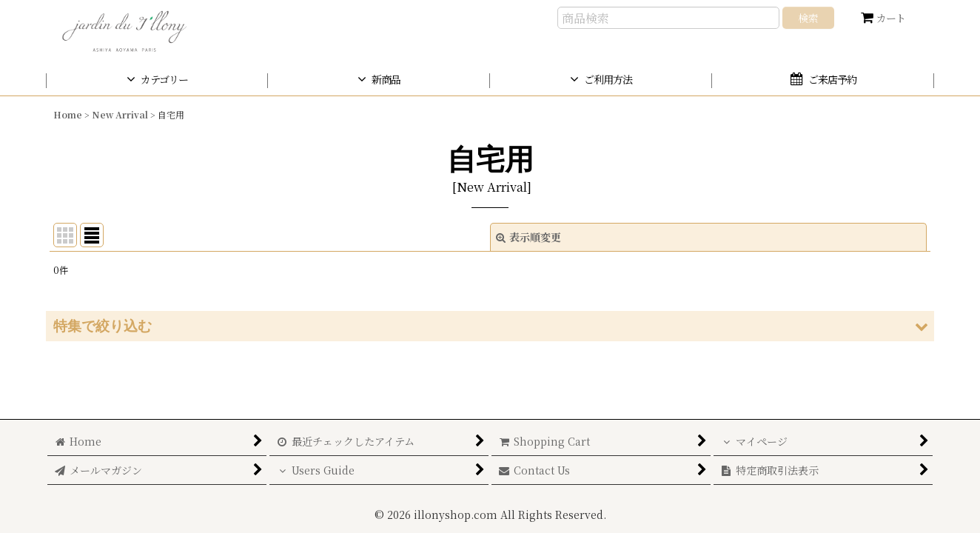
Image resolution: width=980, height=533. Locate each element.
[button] (490, 326)
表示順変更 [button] (528, 237)
